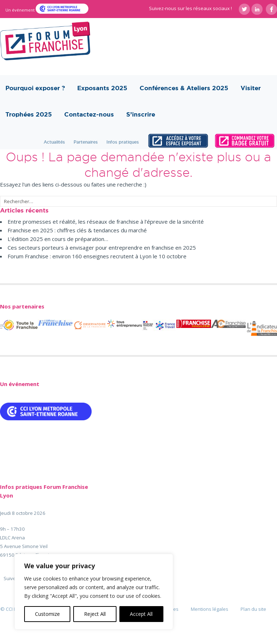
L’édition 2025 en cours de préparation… (58, 239)
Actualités (54, 142)
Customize (47, 614)
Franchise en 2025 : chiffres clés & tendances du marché (77, 230)
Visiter (251, 88)
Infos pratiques (123, 142)
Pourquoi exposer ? (35, 88)
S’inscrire (141, 114)
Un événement (21, 10)
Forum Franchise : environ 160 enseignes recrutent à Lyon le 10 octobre (97, 256)
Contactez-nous (89, 114)
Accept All (141, 614)
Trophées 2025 (29, 114)
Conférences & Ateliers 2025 (184, 88)
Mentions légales (210, 609)
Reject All (95, 614)
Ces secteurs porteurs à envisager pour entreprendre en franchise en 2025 (102, 247)
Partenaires (86, 142)
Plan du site (253, 609)
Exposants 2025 (102, 88)
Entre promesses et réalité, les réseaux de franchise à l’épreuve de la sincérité (106, 222)
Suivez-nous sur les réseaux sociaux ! (190, 8)
